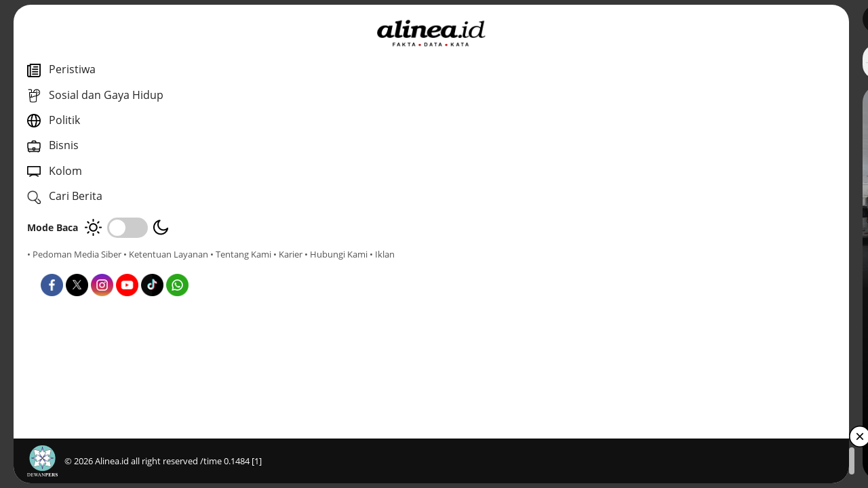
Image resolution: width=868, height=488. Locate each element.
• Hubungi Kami (153, 266)
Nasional (310, 304)
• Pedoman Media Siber (74, 254)
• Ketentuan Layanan (166, 254)
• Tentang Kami (58, 266)
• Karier (105, 266)
